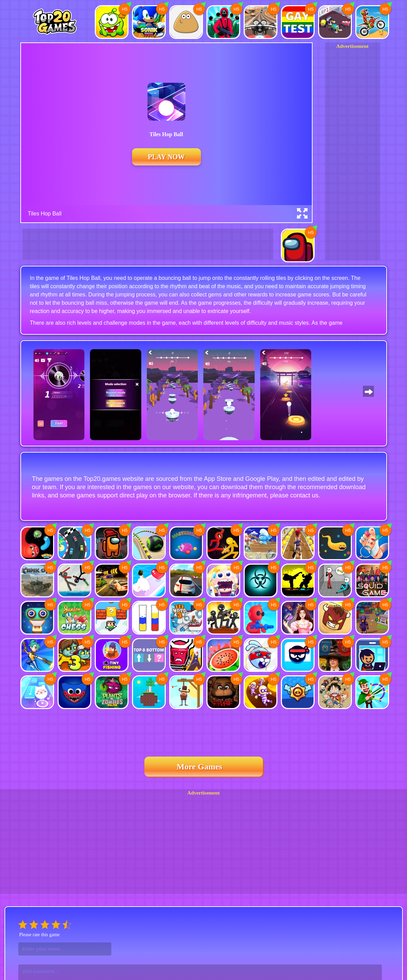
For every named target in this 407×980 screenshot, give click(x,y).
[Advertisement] (353, 153)
